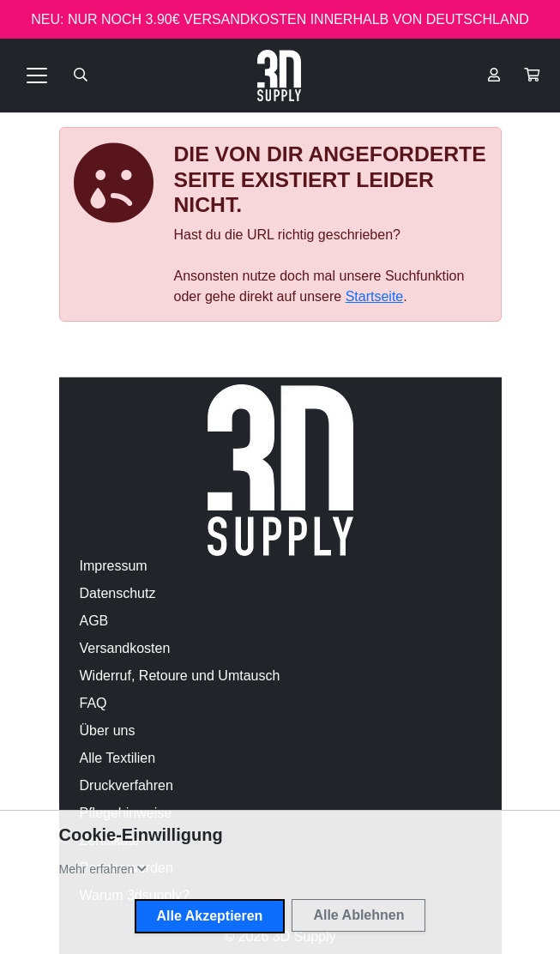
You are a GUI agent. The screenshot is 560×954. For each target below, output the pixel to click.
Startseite (375, 296)
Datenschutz (118, 593)
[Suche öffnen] (81, 75)
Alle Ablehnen (358, 915)
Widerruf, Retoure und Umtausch (180, 676)
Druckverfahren (126, 785)
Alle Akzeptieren (210, 916)
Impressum (114, 566)
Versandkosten (125, 648)
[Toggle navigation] (37, 75)
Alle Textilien (118, 758)
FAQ (93, 703)
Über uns (108, 731)
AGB (94, 621)
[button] (532, 75)
